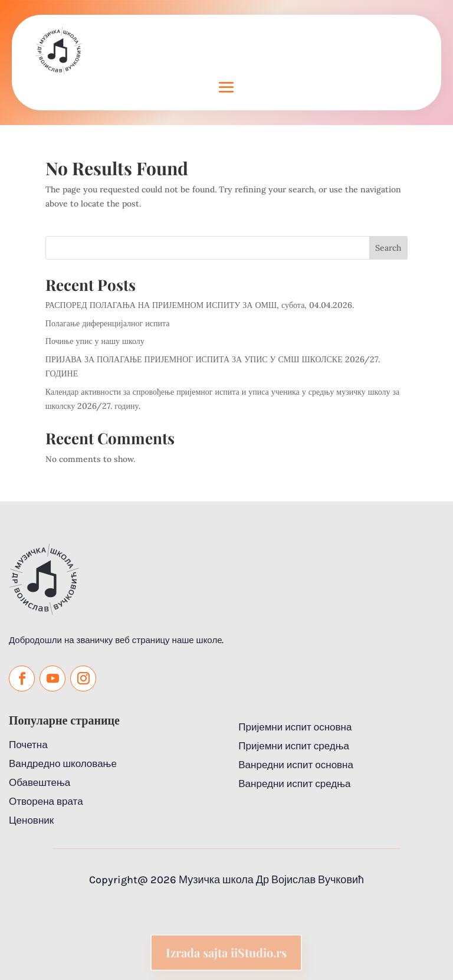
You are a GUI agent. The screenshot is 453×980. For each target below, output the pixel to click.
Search (388, 248)
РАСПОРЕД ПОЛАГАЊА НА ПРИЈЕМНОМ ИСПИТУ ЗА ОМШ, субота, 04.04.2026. (200, 305)
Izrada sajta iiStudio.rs (226, 960)
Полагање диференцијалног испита (108, 323)
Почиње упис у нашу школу (95, 341)
